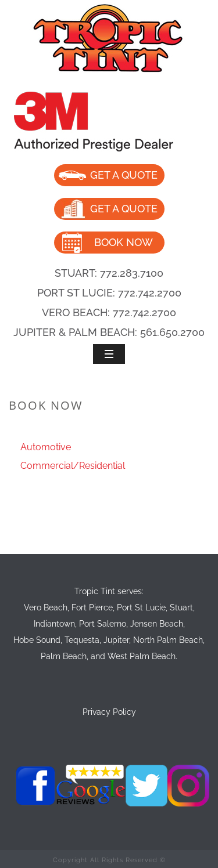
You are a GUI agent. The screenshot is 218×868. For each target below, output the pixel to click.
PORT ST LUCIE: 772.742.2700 (109, 293)
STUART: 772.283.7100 (109, 273)
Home (86, 430)
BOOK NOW (124, 242)
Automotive (46, 447)
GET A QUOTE (124, 175)
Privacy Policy (109, 712)
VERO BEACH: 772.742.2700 (109, 312)
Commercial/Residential (73, 466)
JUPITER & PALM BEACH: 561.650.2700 (109, 332)
